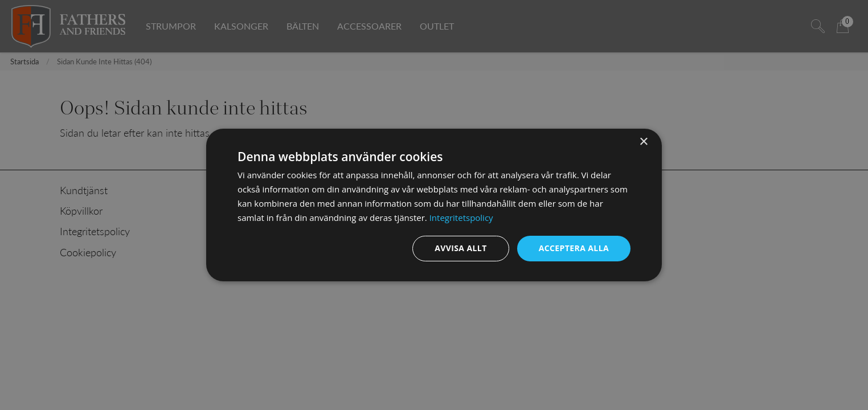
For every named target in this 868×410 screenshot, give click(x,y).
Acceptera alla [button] (574, 248)
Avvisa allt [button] (460, 248)
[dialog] (434, 205)
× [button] (643, 142)
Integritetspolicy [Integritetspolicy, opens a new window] (461, 218)
